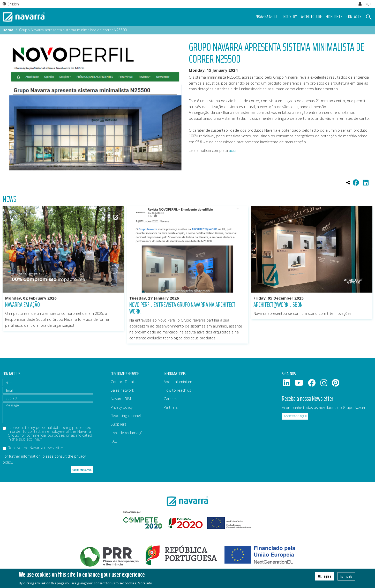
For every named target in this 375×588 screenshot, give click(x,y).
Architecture (311, 17)
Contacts (354, 17)
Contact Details (123, 382)
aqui (233, 150)
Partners (171, 407)
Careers (170, 399)
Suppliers (118, 424)
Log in (365, 4)
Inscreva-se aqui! (295, 416)
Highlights (334, 17)
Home (8, 30)
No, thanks (346, 577)
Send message (82, 470)
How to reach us (177, 390)
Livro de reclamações (129, 433)
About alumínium (178, 382)
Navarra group (267, 17)
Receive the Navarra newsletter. (33, 448)
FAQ (114, 441)
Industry (290, 17)
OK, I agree (325, 577)
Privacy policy (122, 407)
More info (145, 584)
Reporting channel (126, 416)
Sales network (122, 390)
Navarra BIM (121, 399)
